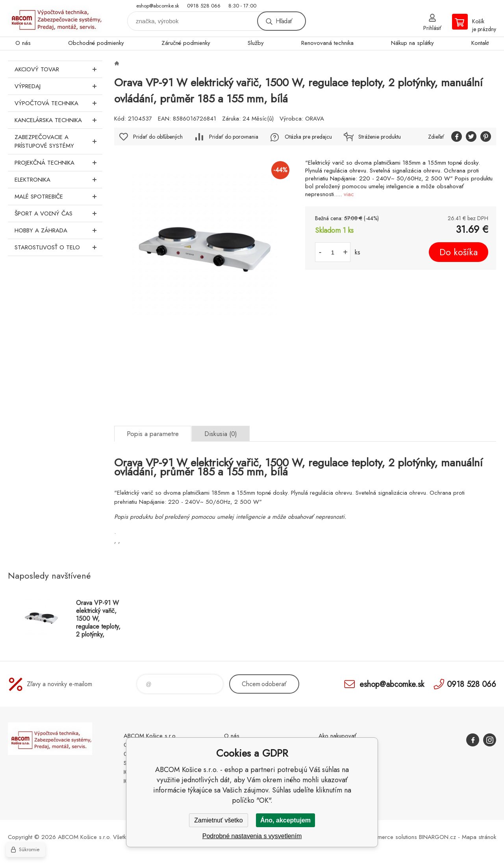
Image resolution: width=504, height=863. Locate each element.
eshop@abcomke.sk (158, 6)
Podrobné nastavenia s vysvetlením (252, 836)
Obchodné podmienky (96, 43)
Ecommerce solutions (390, 837)
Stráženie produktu (380, 137)
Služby (256, 43)
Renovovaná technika (327, 43)
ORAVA (315, 119)
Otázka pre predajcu (308, 137)
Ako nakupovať (337, 736)
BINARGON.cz (437, 837)
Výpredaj (58, 86)
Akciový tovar (58, 69)
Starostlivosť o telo (58, 247)
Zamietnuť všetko (218, 820)
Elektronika (58, 180)
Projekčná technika (58, 163)
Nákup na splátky (412, 43)
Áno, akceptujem (285, 820)
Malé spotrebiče (58, 197)
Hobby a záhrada (58, 230)
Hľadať (284, 21)
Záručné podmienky (186, 43)
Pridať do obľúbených (158, 137)
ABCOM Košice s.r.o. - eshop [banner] (55, 18)
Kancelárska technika (58, 120)
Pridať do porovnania (234, 137)
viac (349, 194)
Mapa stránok (479, 837)
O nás (23, 43)
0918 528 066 (204, 6)
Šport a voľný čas (58, 213)
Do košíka (459, 252)
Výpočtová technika (58, 103)
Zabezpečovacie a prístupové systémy (58, 141)
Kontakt (480, 43)
